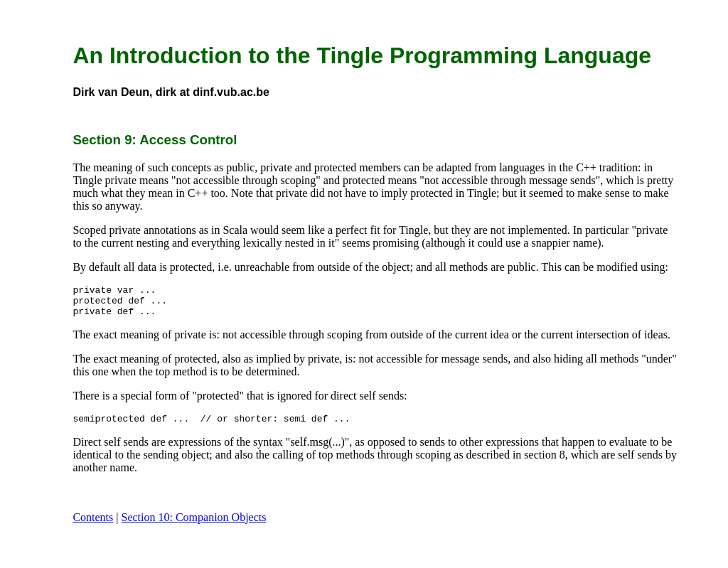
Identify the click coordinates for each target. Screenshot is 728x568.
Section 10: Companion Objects (193, 526)
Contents (93, 526)
